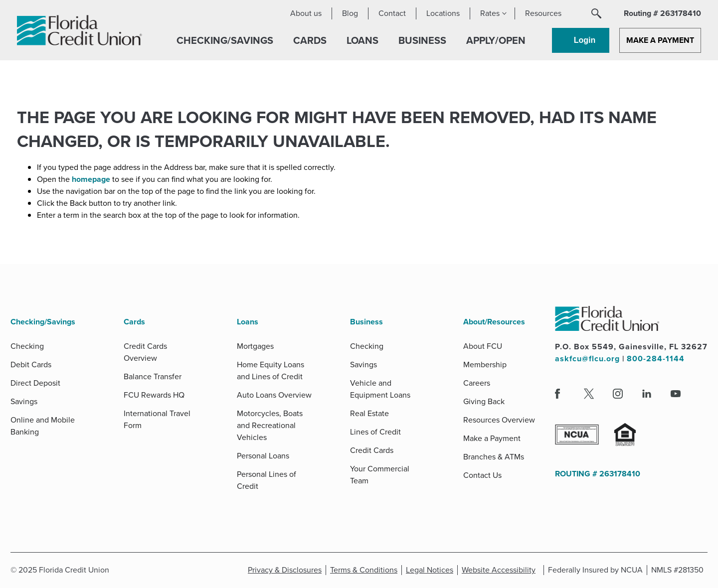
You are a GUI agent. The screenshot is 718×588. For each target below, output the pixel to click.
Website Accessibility (501, 570)
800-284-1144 (656, 359)
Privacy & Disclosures (285, 570)
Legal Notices (432, 570)
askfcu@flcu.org (587, 359)
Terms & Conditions (366, 570)
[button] (596, 13)
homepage (92, 179)
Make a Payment (660, 40)
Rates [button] (490, 13)
